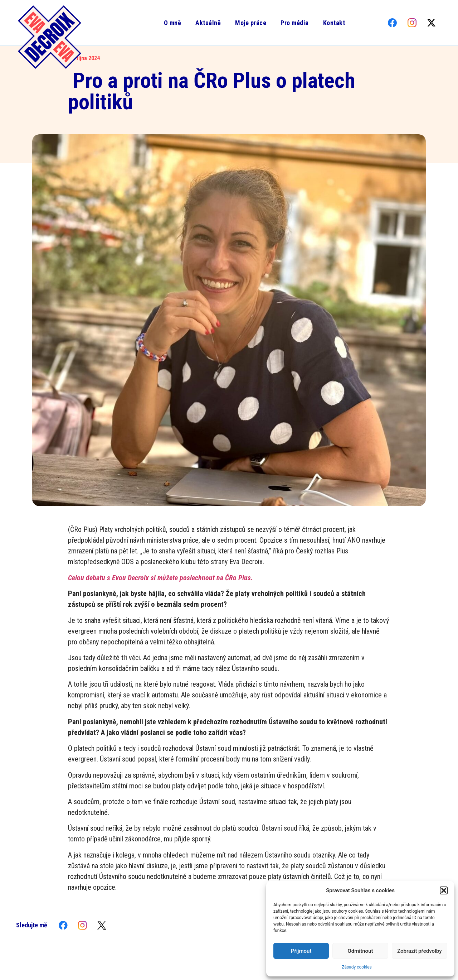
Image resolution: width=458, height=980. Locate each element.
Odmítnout (360, 951)
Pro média (294, 23)
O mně (172, 23)
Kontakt (334, 23)
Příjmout (301, 951)
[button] (444, 890)
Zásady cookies (357, 967)
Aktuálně (208, 23)
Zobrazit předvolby (420, 951)
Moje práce (250, 23)
